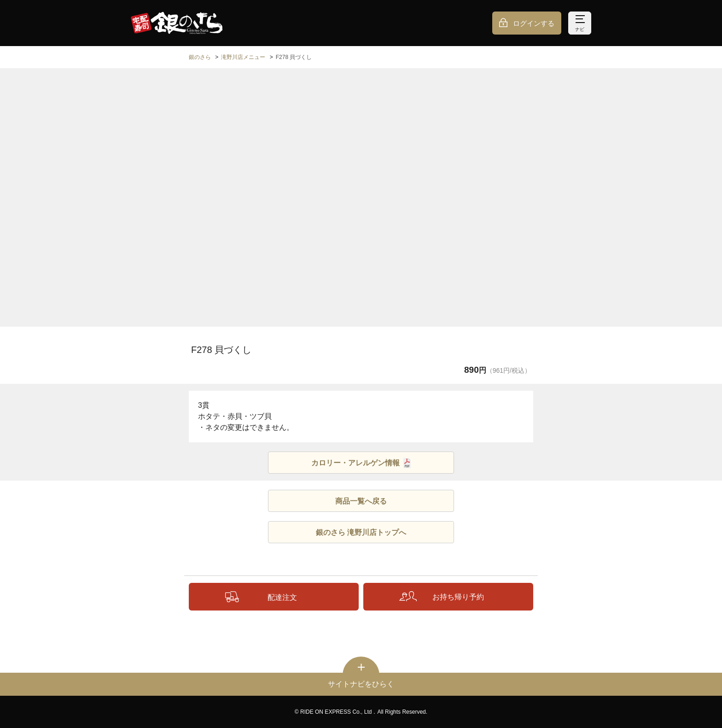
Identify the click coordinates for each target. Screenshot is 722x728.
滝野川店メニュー (243, 57)
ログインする (534, 23)
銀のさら (200, 57)
